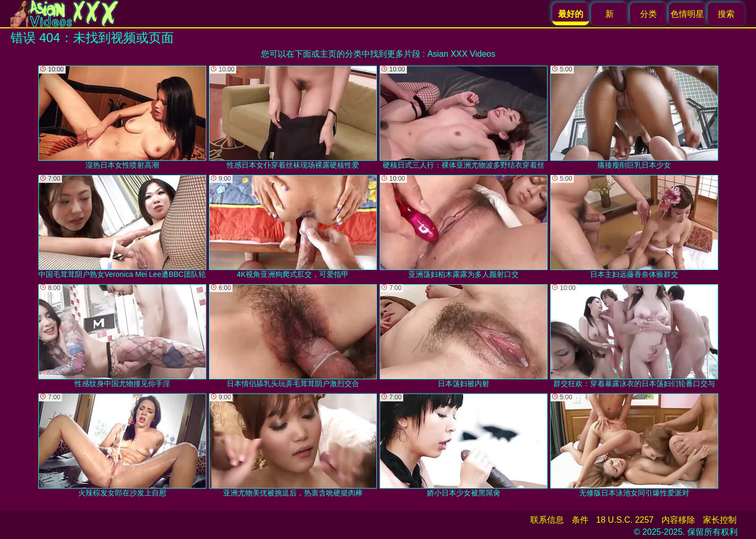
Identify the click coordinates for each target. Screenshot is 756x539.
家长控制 (720, 520)
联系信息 (547, 520)
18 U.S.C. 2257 (625, 520)
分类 (648, 14)
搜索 (726, 14)
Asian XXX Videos (461, 54)
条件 (580, 520)
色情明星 (687, 14)
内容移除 (678, 520)
